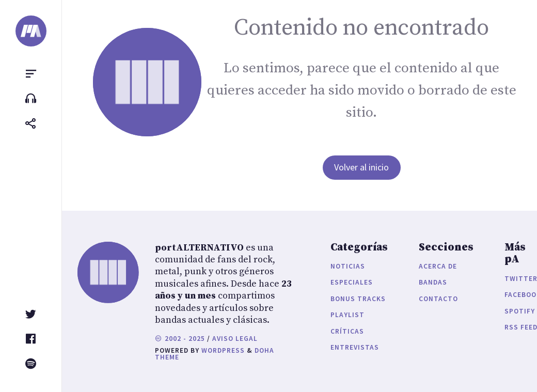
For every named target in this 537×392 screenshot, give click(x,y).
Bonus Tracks (358, 299)
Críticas (347, 331)
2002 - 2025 (180, 339)
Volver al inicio (361, 167)
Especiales (352, 282)
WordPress (223, 350)
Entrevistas (355, 347)
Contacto (438, 299)
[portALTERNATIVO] (31, 31)
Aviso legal (235, 339)
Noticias (348, 266)
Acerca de (438, 266)
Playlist (348, 315)
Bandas (433, 282)
